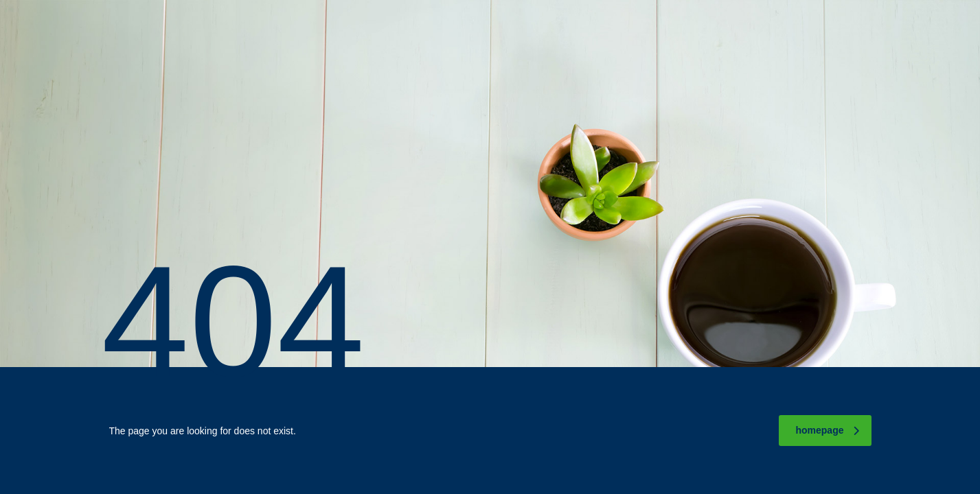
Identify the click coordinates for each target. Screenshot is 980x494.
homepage (827, 430)
